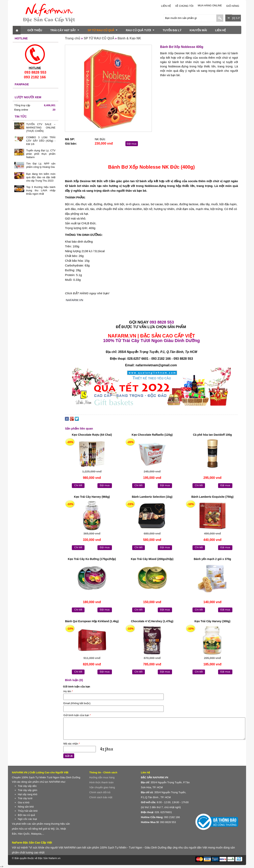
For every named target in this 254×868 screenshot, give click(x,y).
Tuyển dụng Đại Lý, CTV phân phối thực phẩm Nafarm (41, 154)
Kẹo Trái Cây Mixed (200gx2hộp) (152, 559)
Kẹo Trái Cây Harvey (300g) (212, 621)
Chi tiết (78, 485)
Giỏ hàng (233, 6)
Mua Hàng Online (210, 5)
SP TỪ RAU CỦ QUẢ (103, 30)
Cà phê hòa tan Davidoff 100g (212, 435)
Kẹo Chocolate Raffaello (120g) (152, 435)
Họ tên (68, 691)
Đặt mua (132, 144)
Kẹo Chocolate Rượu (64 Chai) (92, 435)
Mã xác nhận (72, 744)
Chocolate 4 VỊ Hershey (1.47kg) (152, 621)
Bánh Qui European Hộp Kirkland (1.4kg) (92, 621)
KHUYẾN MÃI (198, 30)
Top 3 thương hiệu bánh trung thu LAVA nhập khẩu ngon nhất (41, 190)
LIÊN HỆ (166, 6)
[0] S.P (236, 18)
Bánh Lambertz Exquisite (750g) (212, 497)
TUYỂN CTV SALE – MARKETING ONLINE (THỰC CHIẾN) (41, 128)
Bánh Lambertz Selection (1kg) (152, 497)
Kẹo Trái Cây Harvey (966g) (92, 497)
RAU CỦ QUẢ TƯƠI (140, 30)
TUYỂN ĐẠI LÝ (172, 30)
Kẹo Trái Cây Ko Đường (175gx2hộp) (92, 559)
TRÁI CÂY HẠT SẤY (65, 30)
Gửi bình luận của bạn (77, 715)
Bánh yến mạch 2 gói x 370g (212, 559)
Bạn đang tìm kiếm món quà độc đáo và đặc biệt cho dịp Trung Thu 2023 (41, 177)
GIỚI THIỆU (35, 30)
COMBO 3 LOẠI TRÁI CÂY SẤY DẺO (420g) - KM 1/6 (41, 141)
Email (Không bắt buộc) (77, 703)
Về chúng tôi (184, 6)
